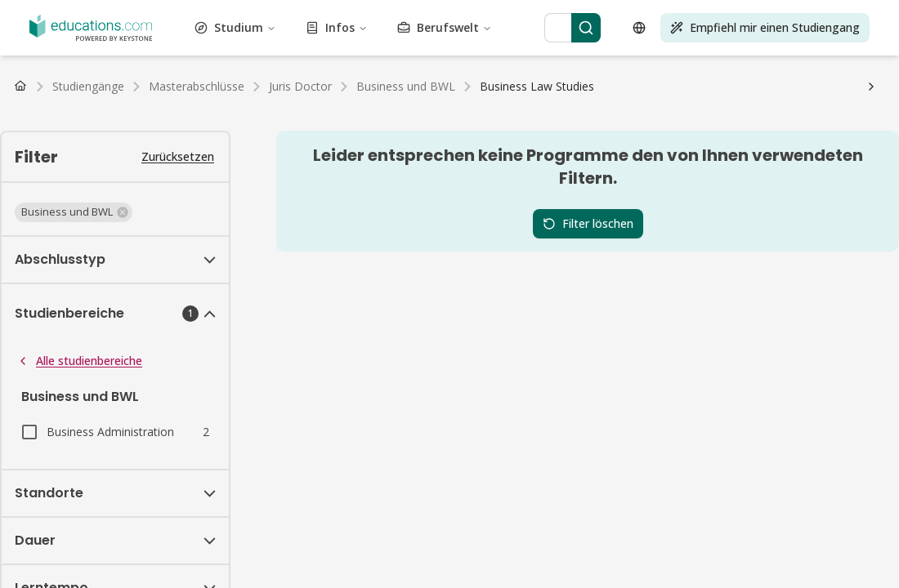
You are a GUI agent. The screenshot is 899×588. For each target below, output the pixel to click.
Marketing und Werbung (262, 58)
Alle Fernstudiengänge (342, 116)
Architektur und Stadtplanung (178, 13)
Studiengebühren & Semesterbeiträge (203, 146)
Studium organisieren (443, 160)
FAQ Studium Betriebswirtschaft (720, 160)
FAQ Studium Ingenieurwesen (613, 175)
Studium (84, 268)
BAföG (26, 146)
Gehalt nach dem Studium (182, 160)
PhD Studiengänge (391, 102)
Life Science (748, 43)
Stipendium (75, 146)
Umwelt (521, 28)
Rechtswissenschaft (663, 43)
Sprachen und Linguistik (548, 43)
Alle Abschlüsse (483, 102)
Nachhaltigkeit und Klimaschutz (438, 72)
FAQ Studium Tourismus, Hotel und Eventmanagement (389, 175)
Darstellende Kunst (473, 58)
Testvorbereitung (646, 72)
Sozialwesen (210, 72)
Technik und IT (562, 72)
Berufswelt (89, 322)
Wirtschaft (90, 28)
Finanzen (597, 28)
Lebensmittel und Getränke (692, 28)
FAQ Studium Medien (119, 190)
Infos (76, 295)
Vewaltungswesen (54, 13)
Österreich (99, 131)
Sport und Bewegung (298, 72)
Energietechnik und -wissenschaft (329, 28)
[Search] (163, 362)
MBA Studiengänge (291, 102)
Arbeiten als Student (60, 160)
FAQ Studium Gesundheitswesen (157, 175)
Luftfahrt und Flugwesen (412, 13)
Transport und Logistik (152, 87)
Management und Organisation (117, 58)
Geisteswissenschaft (204, 43)
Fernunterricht (44, 205)
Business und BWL (528, 13)
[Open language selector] (23, 416)
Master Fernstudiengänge (217, 116)
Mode (558, 28)
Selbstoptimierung (130, 72)
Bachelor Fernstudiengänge (78, 116)
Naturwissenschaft (374, 58)
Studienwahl (355, 160)
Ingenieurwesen (459, 28)
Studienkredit (336, 146)
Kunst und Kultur (302, 13)
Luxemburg (306, 131)
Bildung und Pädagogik (179, 28)
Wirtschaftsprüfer (52, 219)
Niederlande (203, 131)
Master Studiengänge (184, 102)
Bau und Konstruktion (637, 13)
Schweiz (149, 131)
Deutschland (39, 131)
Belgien (255, 131)
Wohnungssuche (542, 160)
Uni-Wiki (610, 160)
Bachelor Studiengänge (67, 102)
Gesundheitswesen (103, 43)
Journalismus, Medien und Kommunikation (370, 43)
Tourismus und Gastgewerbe (766, 72)
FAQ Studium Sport (745, 175)
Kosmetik (721, 13)
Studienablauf (286, 160)
